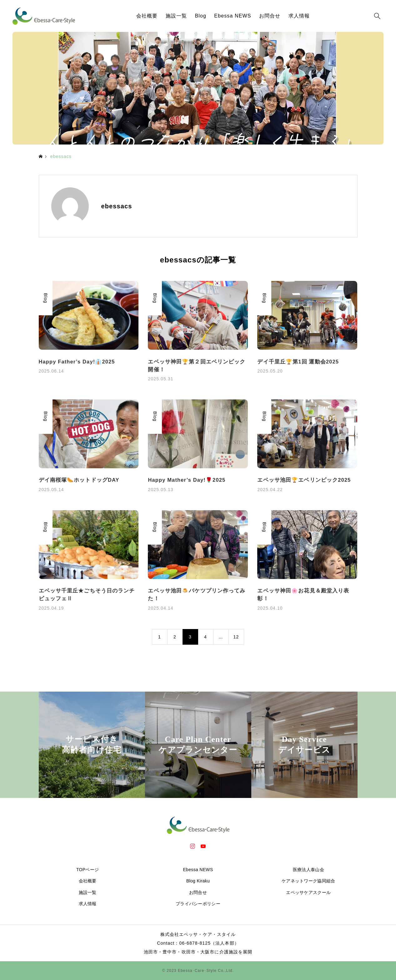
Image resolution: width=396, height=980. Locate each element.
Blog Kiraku (198, 881)
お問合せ (270, 16)
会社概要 (147, 16)
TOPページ (88, 870)
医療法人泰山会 (308, 870)
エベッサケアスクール (308, 892)
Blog (201, 16)
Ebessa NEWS (233, 16)
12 (236, 637)
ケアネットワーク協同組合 (308, 881)
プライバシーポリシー (198, 904)
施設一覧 (176, 16)
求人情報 (299, 16)
